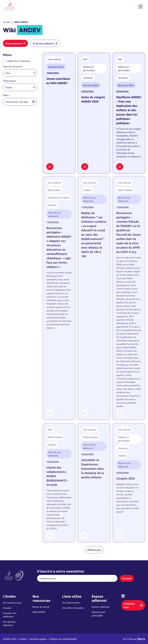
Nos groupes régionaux (9, 623)
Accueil (7, 22)
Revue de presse (41, 607)
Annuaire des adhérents (10, 615)
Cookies (23, 639)
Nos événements (71, 603)
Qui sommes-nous (12, 603)
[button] (20, 61)
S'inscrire (127, 578)
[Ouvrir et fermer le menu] (141, 7)
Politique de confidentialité (63, 639)
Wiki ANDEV (39, 612)
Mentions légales (38, 639)
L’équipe (7, 608)
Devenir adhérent (101, 607)
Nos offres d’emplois (73, 608)
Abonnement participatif (98, 614)
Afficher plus (94, 550)
